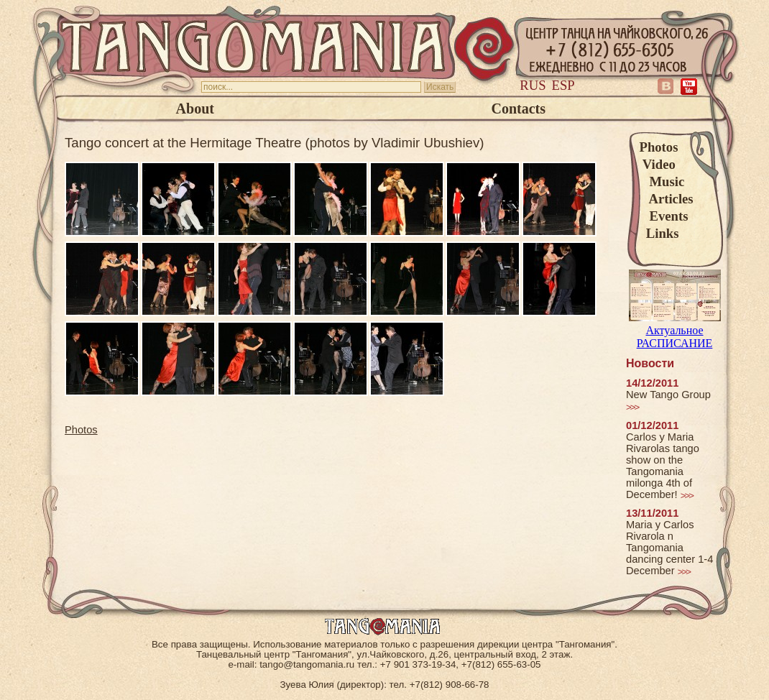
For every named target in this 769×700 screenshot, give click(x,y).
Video (658, 164)
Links (659, 233)
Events (664, 216)
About (195, 109)
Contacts (518, 109)
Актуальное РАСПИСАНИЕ (675, 330)
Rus (533, 85)
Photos (659, 147)
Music (662, 181)
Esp (563, 85)
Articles (667, 199)
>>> (632, 407)
